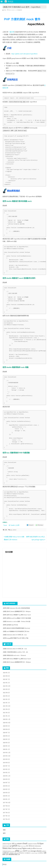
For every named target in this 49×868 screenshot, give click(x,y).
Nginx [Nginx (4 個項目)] (24, 848)
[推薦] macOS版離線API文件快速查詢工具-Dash (16, 631)
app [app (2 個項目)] (16, 844)
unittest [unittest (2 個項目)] (44, 851)
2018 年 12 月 (7, 776)
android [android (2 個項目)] (5, 844)
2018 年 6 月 (6, 786)
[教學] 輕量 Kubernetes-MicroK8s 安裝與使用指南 (16, 608)
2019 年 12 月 (7, 753)
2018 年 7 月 (6, 783)
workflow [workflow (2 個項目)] (41, 853)
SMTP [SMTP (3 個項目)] (25, 851)
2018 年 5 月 (6, 789)
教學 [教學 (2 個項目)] (4, 854)
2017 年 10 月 (7, 803)
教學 (4, 833)
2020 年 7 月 (6, 733)
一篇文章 (11, 32)
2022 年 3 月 (6, 699)
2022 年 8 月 (6, 693)
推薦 (6, 530)
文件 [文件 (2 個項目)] (7, 854)
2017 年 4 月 (6, 819)
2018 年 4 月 (6, 793)
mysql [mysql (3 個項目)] (20, 848)
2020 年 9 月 (6, 726)
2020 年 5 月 (6, 739)
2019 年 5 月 (6, 769)
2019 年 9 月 (6, 759)
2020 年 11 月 (7, 719)
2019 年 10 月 (7, 756)
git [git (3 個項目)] (11, 846)
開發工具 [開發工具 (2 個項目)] (17, 854)
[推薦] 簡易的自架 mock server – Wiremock (14, 655)
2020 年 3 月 (6, 746)
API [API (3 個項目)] (13, 844)
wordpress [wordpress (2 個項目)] (28, 853)
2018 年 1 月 (6, 799)
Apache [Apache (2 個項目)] (9, 844)
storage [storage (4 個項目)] (33, 851)
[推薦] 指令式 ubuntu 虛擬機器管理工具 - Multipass (17, 611)
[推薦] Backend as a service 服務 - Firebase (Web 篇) (17, 622)
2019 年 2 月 (6, 773)
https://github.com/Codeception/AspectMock (24, 54)
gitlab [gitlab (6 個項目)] (15, 846)
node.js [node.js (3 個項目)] (30, 848)
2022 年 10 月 (7, 686)
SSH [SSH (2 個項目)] (29, 851)
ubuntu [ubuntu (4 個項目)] (39, 851)
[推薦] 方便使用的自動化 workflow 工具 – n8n (15, 652)
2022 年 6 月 (6, 696)
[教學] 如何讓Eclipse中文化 (10, 625)
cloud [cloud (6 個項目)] (25, 843)
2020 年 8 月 (6, 729)
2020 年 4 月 (6, 743)
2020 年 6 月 (6, 736)
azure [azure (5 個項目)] (19, 843)
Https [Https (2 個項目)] (19, 846)
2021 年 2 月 (6, 716)
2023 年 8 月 (6, 676)
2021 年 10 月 (7, 706)
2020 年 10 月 (7, 723)
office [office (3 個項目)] (34, 848)
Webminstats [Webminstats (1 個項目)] (16, 853)
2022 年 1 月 (6, 703)
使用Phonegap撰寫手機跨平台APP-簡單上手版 (16, 638)
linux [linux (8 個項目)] (5, 848)
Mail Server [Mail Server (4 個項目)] (13, 848)
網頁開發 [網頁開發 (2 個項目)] (11, 854)
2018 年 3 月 (6, 796)
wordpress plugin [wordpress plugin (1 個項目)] (34, 853)
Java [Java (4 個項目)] (30, 846)
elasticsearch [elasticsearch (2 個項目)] (6, 846)
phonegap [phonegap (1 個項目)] (13, 851)
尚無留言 (20, 10)
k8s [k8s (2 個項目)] (33, 846)
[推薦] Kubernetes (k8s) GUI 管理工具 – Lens (15, 649)
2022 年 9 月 (6, 689)
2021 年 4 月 (6, 713)
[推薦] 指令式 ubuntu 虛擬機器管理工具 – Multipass (17, 662)
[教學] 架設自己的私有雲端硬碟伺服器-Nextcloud (16, 628)
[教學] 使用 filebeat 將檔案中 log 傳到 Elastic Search (17, 615)
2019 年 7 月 (6, 766)
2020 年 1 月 (6, 749)
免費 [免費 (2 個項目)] (45, 853)
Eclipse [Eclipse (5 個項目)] (41, 843)
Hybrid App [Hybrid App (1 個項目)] (23, 846)
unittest (14, 530)
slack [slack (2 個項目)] (21, 851)
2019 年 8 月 (6, 763)
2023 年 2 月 (6, 683)
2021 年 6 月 (6, 709)
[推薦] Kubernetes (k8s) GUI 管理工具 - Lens (15, 635)
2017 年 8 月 (6, 806)
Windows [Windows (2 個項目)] (22, 853)
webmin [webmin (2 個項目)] (11, 853)
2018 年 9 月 (6, 779)
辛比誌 (5, 864)
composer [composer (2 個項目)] (30, 844)
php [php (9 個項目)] (17, 851)
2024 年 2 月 (6, 673)
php (11, 530)
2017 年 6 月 (6, 813)
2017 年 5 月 (6, 816)
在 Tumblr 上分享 (14, 525)
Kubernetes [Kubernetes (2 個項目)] (38, 846)
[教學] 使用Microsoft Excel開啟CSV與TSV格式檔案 (17, 618)
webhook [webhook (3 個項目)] (6, 853)
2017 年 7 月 (6, 809)
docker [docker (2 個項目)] (35, 844)
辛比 (5, 10)
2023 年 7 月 (6, 679)
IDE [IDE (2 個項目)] (27, 846)
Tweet (5, 525)
